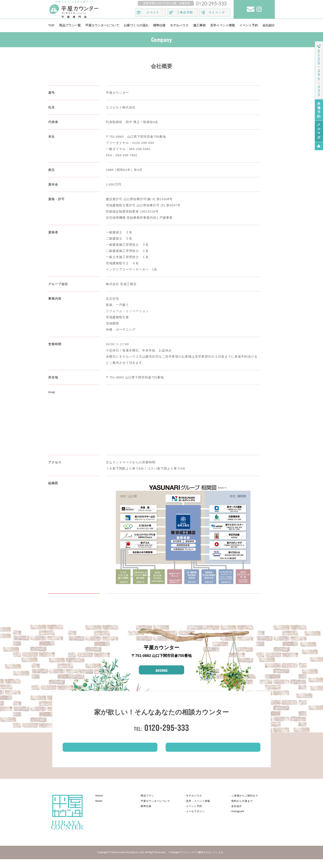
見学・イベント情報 (198, 810)
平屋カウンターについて (102, 25)
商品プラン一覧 (70, 25)
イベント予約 (249, 25)
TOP (51, 25)
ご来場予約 (110, 754)
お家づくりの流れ (136, 25)
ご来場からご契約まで (245, 805)
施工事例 (199, 25)
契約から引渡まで (242, 810)
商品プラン (147, 805)
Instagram (238, 820)
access (161, 670)
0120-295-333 (167, 728)
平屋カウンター (155, 810)
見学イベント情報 (222, 25)
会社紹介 (269, 25)
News (99, 810)
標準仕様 (159, 25)
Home (99, 805)
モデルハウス (179, 25)
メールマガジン (195, 820)
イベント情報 (213, 754)
